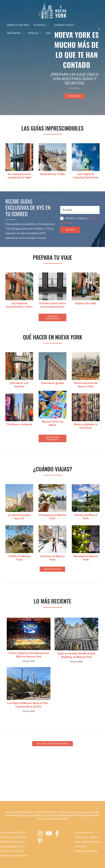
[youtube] (50, 833)
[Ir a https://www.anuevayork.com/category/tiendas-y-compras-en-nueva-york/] (19, 424)
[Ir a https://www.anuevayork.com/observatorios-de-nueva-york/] (86, 385)
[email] (80, 210)
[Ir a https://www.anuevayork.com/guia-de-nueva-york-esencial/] (19, 176)
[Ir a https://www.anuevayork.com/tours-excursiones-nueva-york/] (19, 305)
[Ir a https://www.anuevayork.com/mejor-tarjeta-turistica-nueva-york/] (86, 176)
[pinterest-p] (41, 841)
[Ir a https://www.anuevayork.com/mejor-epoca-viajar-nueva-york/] (19, 517)
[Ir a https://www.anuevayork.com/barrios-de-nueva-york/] (19, 385)
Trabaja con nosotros (87, 837)
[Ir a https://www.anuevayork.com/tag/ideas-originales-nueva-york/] (86, 426)
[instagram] (41, 833)
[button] (99, 29)
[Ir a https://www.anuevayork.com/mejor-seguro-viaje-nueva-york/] (86, 303)
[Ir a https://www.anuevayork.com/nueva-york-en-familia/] (52, 423)
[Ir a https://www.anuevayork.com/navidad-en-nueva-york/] (86, 558)
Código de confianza (86, 851)
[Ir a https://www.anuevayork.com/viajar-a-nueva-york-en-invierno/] (52, 558)
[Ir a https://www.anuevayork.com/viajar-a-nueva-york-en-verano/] (86, 517)
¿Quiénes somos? (84, 833)
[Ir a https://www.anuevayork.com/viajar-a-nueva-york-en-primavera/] (52, 517)
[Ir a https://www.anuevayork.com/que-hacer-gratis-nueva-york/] (52, 383)
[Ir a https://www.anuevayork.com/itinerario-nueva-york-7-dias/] (52, 174)
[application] (47, 25)
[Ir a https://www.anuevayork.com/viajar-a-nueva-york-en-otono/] (19, 558)
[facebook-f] (58, 833)
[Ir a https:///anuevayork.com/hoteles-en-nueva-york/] (52, 305)
